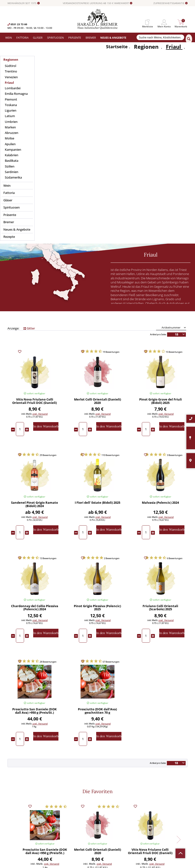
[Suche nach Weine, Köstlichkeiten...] (160, 37)
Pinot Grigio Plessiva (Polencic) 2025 (97, 443)
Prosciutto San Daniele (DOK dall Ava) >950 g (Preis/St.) (35, 546)
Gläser (56, 801)
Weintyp (97, 143)
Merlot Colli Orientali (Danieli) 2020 (97, 237)
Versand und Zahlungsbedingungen (72, 805)
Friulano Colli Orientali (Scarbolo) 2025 (160, 443)
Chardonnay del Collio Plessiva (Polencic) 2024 (35, 443)
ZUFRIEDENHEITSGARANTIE (170, 3)
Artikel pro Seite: (158, 170)
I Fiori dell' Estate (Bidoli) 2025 (97, 338)
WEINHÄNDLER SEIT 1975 (24, 3)
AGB (100, 805)
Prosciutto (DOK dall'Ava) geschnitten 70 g (97, 546)
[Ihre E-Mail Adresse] (165, 805)
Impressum (104, 813)
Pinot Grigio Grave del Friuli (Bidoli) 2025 (160, 237)
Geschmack (97, 130)
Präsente (58, 813)
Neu (55, 821)
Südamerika (59, 825)
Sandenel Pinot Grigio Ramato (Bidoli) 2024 (35, 340)
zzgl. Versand (40, 249)
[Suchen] (189, 39)
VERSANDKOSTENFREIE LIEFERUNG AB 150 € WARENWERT (97, 3)
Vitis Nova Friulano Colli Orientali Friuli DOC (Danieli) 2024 (35, 237)
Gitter (29, 164)
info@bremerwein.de (30, 821)
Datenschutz (105, 809)
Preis (160, 143)
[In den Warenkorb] (46, 262)
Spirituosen (59, 809)
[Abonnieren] (165, 827)
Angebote (58, 817)
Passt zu (35, 143)
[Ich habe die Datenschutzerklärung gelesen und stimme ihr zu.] (144, 813)
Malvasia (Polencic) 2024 (160, 338)
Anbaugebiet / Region (35, 130)
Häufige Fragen (106, 801)
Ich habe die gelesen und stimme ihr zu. (165, 818)
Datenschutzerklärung (158, 817)
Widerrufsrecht (106, 793)
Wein (55, 793)
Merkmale (160, 130)
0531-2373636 (22, 818)
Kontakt (102, 797)
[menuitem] (147, 22)
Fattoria (57, 797)
